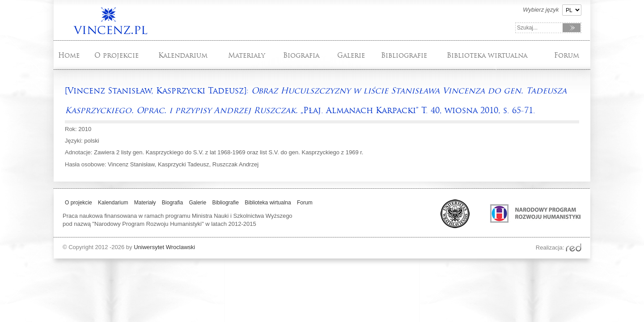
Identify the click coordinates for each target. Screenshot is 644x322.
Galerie (351, 55)
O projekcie (117, 55)
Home (69, 55)
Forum (567, 55)
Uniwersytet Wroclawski (164, 247)
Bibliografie (404, 55)
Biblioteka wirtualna (487, 55)
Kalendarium (183, 55)
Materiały (247, 55)
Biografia (301, 55)
